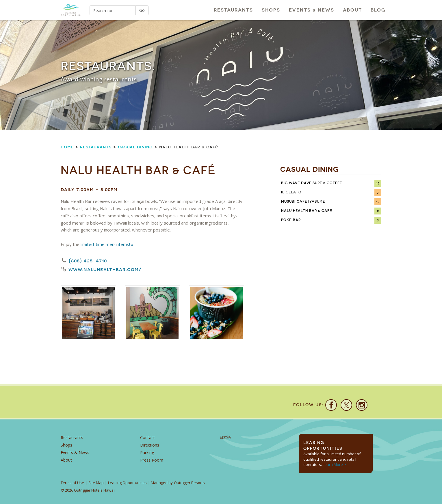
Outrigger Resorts (189, 483)
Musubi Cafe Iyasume (303, 201)
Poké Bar (291, 220)
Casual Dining (135, 147)
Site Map (96, 483)
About (352, 10)
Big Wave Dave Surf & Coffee (312, 183)
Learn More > (334, 464)
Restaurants (233, 10)
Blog (378, 10)
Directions (150, 445)
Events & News (312, 10)
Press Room (152, 460)
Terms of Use (72, 483)
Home (67, 147)
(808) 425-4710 (88, 261)
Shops (271, 10)
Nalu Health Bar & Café (307, 211)
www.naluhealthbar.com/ (105, 269)
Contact (147, 437)
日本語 (225, 437)
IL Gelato (291, 192)
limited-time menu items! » (107, 244)
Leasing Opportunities (127, 483)
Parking (147, 452)
